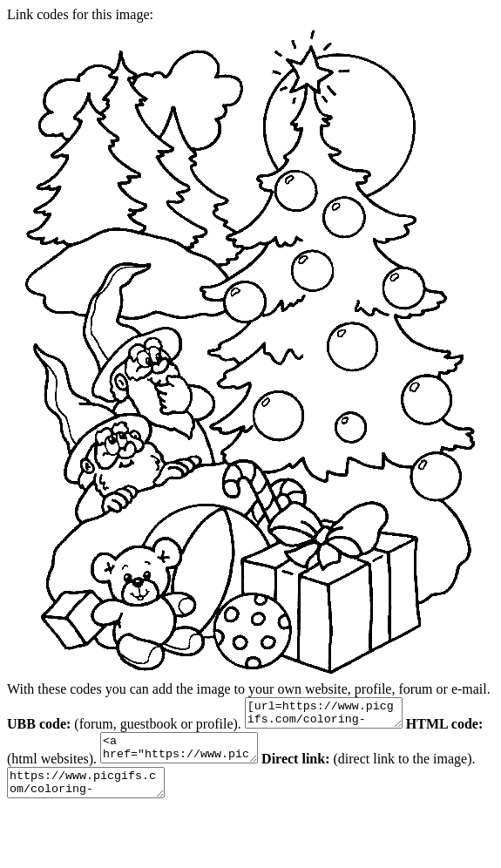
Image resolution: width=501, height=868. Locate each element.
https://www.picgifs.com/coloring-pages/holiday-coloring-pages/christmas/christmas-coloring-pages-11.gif (140, 796)
